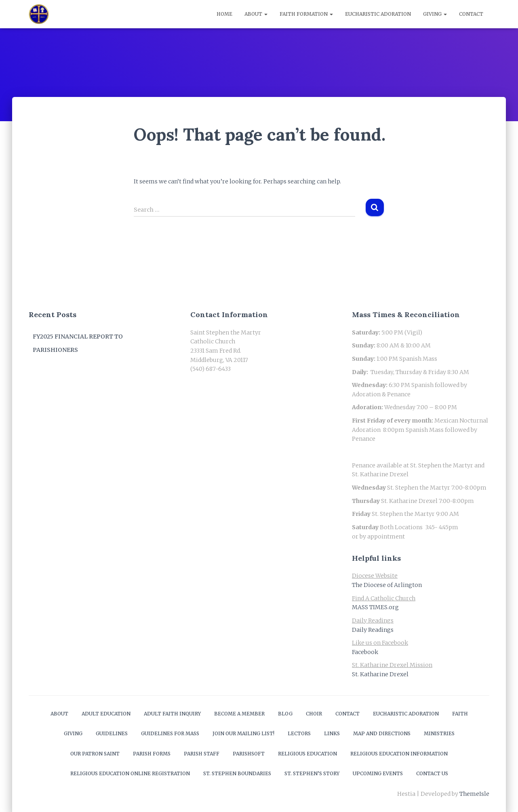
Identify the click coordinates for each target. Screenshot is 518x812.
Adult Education (106, 714)
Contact (471, 14)
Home (224, 14)
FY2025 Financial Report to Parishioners (78, 343)
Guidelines (112, 733)
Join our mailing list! (243, 733)
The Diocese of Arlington (387, 585)
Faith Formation (306, 14)
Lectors (299, 733)
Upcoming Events (378, 773)
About (256, 14)
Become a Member (239, 714)
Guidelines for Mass (170, 733)
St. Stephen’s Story (312, 773)
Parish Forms (152, 754)
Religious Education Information (399, 754)
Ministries (439, 733)
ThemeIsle (474, 794)
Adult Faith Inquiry (172, 714)
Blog (285, 714)
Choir (314, 714)
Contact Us (432, 773)
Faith (460, 714)
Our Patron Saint (95, 754)
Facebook (365, 652)
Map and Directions (382, 733)
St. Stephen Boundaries (237, 773)
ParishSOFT (249, 754)
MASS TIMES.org (375, 607)
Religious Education (307, 754)
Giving (435, 14)
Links (332, 733)
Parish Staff (202, 754)
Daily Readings (373, 630)
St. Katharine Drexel (380, 674)
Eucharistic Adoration (378, 14)
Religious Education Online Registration (130, 773)
